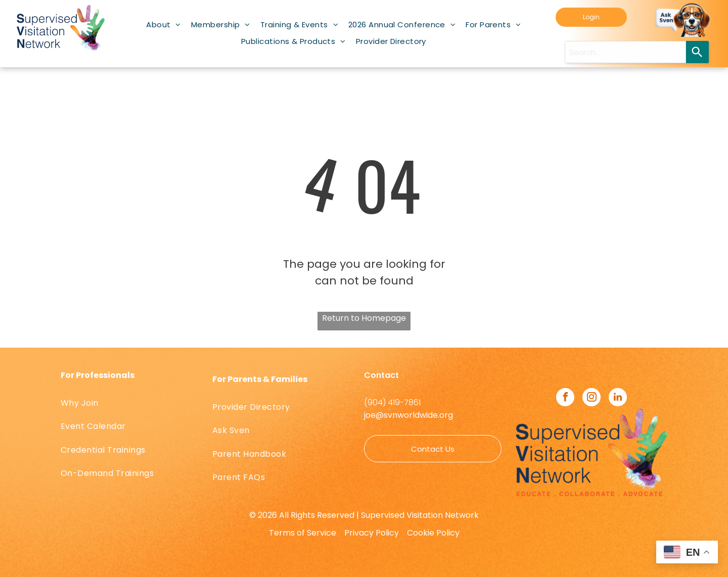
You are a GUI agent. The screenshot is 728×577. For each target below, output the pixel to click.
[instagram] (591, 398)
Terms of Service (303, 533)
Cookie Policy (433, 533)
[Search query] (625, 52)
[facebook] (565, 398)
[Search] (697, 52)
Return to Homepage (364, 318)
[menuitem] (164, 25)
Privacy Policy (372, 533)
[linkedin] (618, 398)
